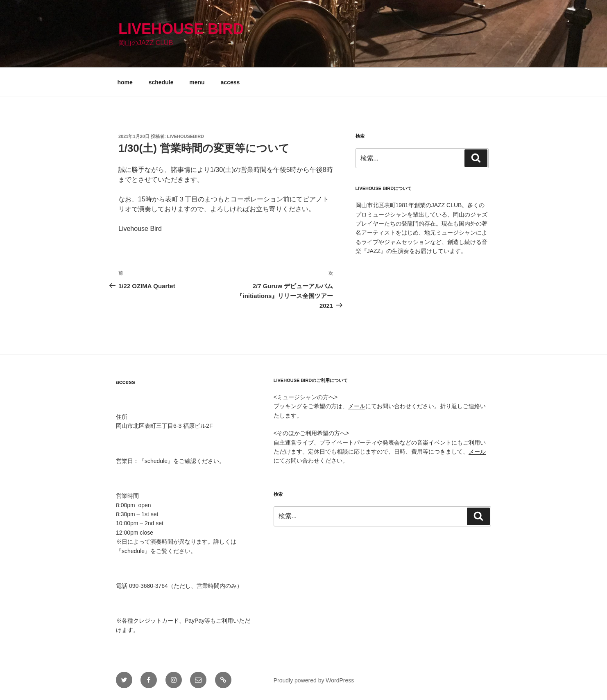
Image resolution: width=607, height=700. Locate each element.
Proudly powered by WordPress (314, 680)
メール (357, 406)
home (125, 82)
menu (197, 82)
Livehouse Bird (181, 29)
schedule (161, 82)
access (230, 82)
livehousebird (186, 136)
